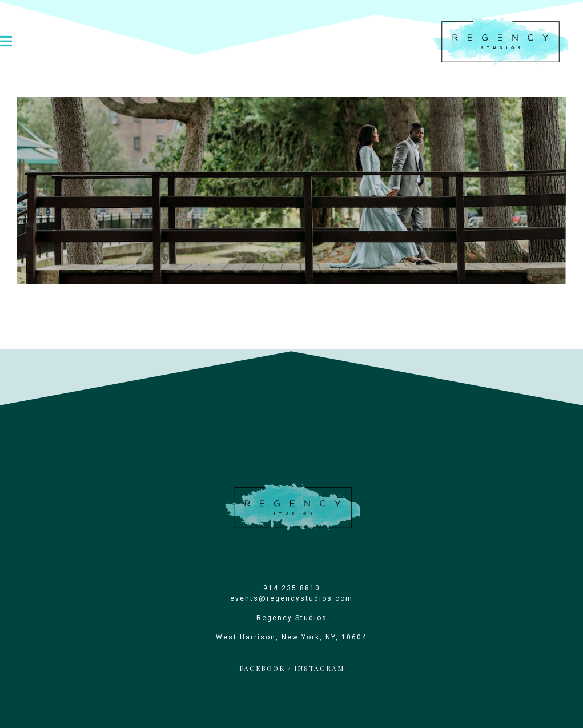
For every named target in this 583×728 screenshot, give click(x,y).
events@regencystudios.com (291, 598)
